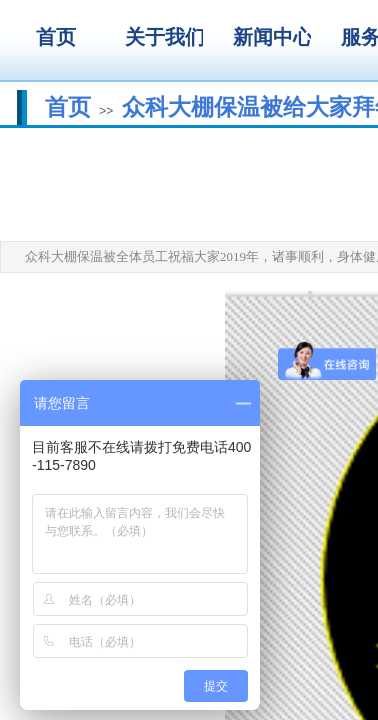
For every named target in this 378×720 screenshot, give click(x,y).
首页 (68, 107)
